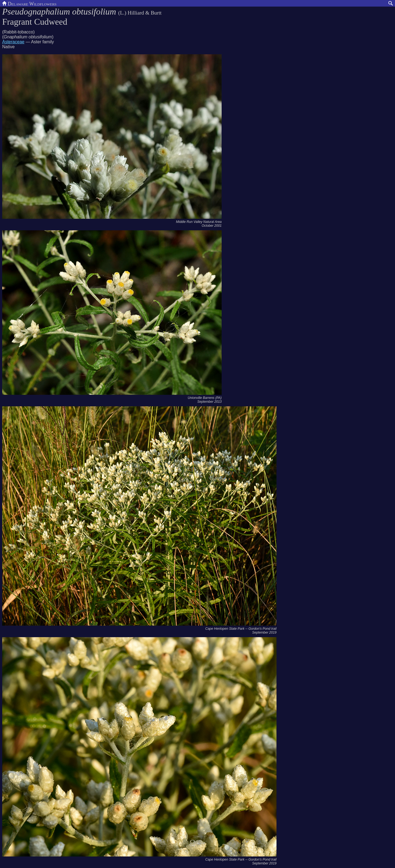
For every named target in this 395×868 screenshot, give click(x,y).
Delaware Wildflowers (29, 3)
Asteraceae (13, 42)
